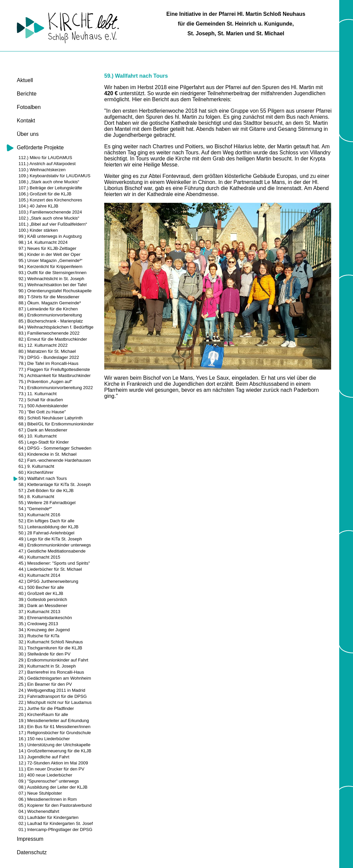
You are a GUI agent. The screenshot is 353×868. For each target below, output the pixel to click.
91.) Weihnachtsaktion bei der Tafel (53, 285)
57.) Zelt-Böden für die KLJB (46, 490)
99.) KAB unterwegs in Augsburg (50, 236)
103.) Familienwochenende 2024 (50, 212)
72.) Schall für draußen (41, 400)
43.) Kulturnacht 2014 (39, 575)
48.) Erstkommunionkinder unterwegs (55, 545)
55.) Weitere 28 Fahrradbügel (47, 503)
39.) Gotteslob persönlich (43, 599)
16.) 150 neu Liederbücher (44, 739)
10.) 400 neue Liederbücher (45, 775)
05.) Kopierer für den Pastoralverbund (55, 805)
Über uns (28, 134)
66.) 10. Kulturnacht (37, 436)
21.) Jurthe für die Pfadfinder (46, 708)
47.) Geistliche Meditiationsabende (52, 551)
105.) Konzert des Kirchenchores (50, 200)
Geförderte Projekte (40, 147)
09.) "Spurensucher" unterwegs (49, 781)
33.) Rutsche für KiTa (39, 636)
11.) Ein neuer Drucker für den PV (51, 769)
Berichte (27, 94)
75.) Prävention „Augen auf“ (45, 382)
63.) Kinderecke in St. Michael (48, 454)
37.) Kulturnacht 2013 (39, 612)
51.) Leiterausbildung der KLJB (49, 527)
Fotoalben (29, 107)
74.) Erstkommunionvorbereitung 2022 (56, 388)
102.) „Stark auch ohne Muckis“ (49, 218)
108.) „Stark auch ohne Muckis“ (49, 182)
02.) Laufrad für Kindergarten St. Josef (56, 823)
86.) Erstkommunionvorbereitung (50, 315)
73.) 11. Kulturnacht (37, 394)
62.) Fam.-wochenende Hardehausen (55, 460)
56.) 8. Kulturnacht (36, 497)
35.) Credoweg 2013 (38, 624)
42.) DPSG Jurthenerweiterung (48, 581)
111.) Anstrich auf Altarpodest (47, 164)
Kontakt (26, 121)
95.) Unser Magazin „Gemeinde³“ (50, 260)
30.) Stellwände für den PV (45, 654)
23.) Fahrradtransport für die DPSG (53, 696)
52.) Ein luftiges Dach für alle (46, 521)
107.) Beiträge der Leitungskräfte (50, 188)
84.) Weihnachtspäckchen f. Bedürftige (56, 327)
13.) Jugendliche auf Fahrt (44, 757)
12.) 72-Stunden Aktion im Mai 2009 (53, 763)
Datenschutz (32, 852)
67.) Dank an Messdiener (43, 430)
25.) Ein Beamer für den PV (45, 684)
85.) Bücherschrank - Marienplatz (51, 321)
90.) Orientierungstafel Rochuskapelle (55, 291)
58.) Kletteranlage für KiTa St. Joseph (55, 484)
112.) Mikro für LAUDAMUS (45, 158)
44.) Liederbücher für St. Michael (50, 569)
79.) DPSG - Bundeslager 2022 (49, 357)
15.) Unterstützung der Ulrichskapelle (54, 745)
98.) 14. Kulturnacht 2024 (43, 242)
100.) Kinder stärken (38, 230)
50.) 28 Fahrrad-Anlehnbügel (46, 533)
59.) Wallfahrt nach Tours (43, 478)
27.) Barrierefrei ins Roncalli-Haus (51, 672)
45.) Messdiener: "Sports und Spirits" (54, 563)
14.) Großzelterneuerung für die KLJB (55, 751)
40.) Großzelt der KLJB (41, 593)
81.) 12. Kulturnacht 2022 (43, 345)
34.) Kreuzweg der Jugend (44, 630)
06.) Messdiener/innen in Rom (48, 799)
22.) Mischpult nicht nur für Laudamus (55, 702)
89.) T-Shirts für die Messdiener (49, 297)
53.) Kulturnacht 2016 (39, 515)
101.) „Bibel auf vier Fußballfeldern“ (53, 224)
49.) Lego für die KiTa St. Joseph (50, 539)
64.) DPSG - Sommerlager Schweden (55, 448)
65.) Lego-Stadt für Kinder (44, 442)
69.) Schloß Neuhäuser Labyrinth (51, 418)
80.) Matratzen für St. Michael (47, 351)
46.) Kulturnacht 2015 (39, 557)
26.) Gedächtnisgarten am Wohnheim (55, 678)
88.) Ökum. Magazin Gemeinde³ (50, 303)
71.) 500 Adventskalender (43, 406)
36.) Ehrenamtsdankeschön (45, 618)
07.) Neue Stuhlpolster (40, 793)
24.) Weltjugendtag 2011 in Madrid (52, 690)
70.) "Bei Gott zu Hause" (42, 412)
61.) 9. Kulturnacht (36, 466)
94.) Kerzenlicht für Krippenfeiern (50, 267)
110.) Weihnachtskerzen (42, 170)
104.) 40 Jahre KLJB (38, 206)
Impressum (30, 839)
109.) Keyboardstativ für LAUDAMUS (54, 176)
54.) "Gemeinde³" (35, 509)
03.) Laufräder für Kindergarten (49, 817)
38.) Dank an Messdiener (43, 606)
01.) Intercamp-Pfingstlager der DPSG (55, 829)
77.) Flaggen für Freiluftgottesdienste (54, 369)
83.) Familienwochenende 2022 (49, 333)
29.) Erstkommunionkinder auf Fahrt (53, 660)
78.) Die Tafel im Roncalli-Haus (48, 363)
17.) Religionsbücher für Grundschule (55, 733)
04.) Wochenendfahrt (39, 811)
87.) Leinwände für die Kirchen (48, 309)
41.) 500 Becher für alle (41, 587)
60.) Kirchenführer (36, 472)
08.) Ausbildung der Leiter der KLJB (53, 787)
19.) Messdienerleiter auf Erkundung (54, 721)
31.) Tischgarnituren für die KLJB (50, 648)
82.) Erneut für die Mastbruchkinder (53, 339)
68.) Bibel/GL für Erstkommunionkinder (56, 424)
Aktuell (25, 80)
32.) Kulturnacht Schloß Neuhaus (51, 642)
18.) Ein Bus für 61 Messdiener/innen (54, 727)
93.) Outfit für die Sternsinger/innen (52, 273)
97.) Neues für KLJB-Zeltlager (47, 248)
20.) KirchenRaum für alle (43, 714)
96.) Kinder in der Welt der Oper (49, 254)
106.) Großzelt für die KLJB (45, 194)
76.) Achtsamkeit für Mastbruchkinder (55, 375)
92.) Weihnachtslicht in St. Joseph (51, 279)
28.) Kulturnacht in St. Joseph (47, 666)
